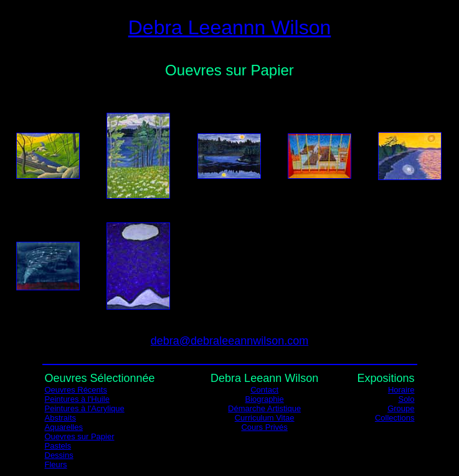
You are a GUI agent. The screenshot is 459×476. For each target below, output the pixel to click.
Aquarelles (64, 427)
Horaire (401, 390)
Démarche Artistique (264, 408)
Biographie (265, 399)
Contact (264, 390)
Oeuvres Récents (76, 390)
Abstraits (61, 418)
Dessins (59, 455)
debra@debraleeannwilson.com (230, 341)
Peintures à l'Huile (77, 399)
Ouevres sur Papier (80, 436)
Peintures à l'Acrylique (85, 408)
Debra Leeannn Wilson (230, 27)
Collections (395, 418)
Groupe (401, 408)
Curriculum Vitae (265, 418)
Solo (406, 399)
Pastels (58, 446)
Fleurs (56, 464)
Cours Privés (264, 427)
